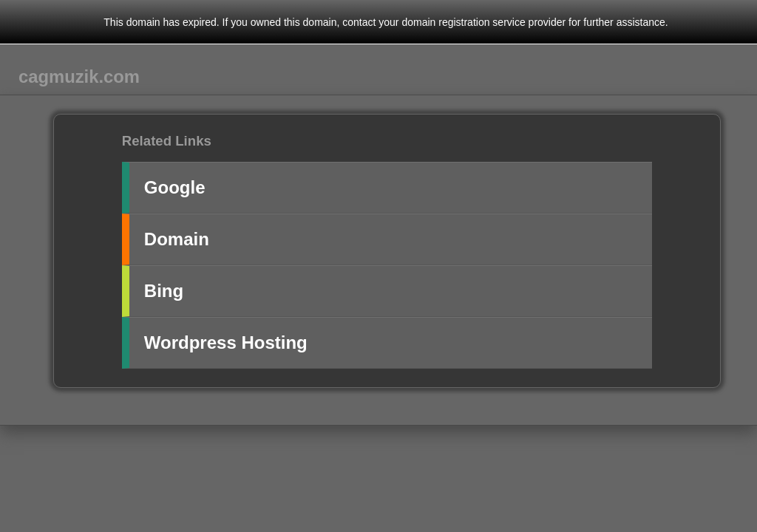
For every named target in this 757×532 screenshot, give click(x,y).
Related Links (167, 141)
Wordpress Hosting (226, 342)
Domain (177, 239)
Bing (164, 291)
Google (175, 187)
